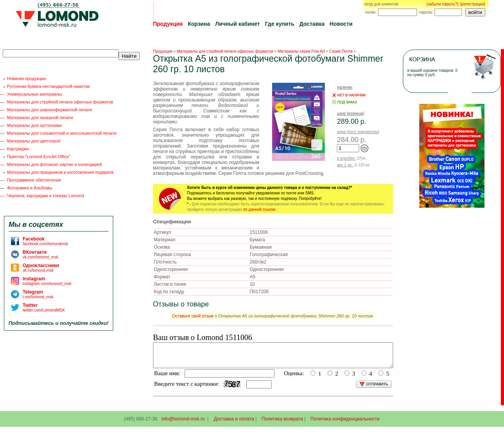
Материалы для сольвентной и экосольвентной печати (62, 133)
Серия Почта (341, 51)
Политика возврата (282, 424)
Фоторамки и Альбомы (30, 188)
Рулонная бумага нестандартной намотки (48, 86)
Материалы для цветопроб (34, 141)
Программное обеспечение (34, 180)
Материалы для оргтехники (34, 125)
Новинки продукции (26, 78)
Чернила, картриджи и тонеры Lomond (45, 196)
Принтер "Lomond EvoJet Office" (39, 157)
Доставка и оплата (234, 424)
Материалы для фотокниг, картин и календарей (54, 164)
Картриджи (18, 149)
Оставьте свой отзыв (193, 316)
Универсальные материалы (35, 94)
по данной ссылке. (260, 209)
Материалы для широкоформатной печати (50, 110)
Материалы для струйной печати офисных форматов (60, 102)
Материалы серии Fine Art (301, 51)
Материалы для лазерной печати (40, 118)
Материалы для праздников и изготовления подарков (60, 172)
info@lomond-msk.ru (183, 424)
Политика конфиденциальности (345, 424)
